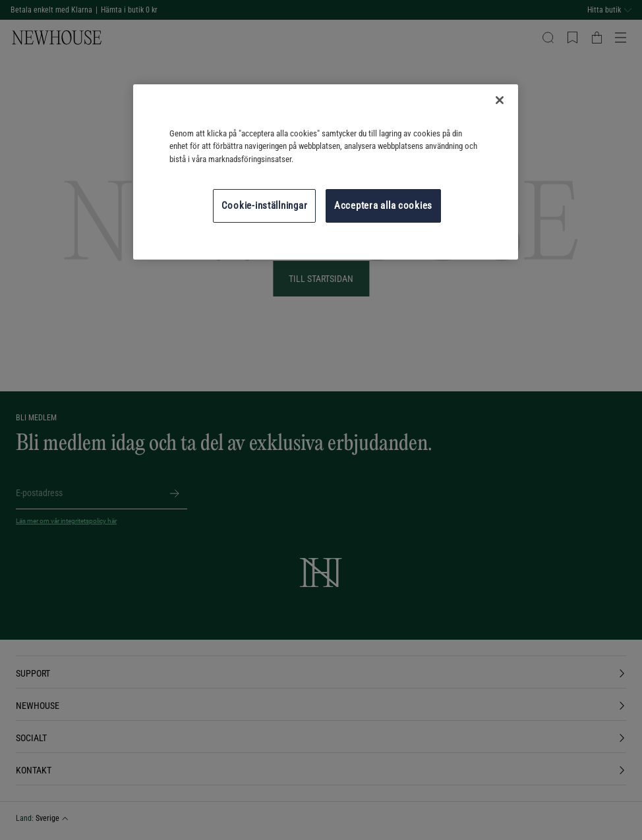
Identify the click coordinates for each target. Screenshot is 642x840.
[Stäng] (500, 100)
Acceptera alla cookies (383, 206)
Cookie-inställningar (265, 206)
